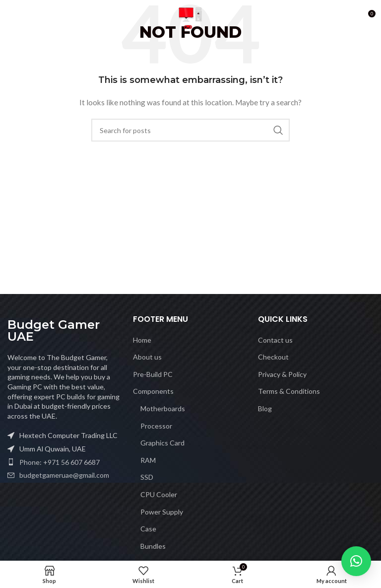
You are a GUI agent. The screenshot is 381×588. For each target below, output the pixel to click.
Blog (265, 408)
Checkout (273, 357)
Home (142, 340)
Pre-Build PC (153, 374)
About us (147, 357)
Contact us (275, 340)
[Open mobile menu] (12, 17)
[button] (356, 561)
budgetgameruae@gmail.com (64, 475)
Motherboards (163, 408)
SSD (147, 477)
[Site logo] (190, 17)
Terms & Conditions (289, 391)
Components (153, 391)
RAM (148, 460)
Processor (156, 426)
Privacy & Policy (282, 374)
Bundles (153, 546)
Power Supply (162, 512)
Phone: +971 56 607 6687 (60, 462)
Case (148, 529)
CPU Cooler (159, 494)
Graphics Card (162, 443)
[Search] (190, 130)
